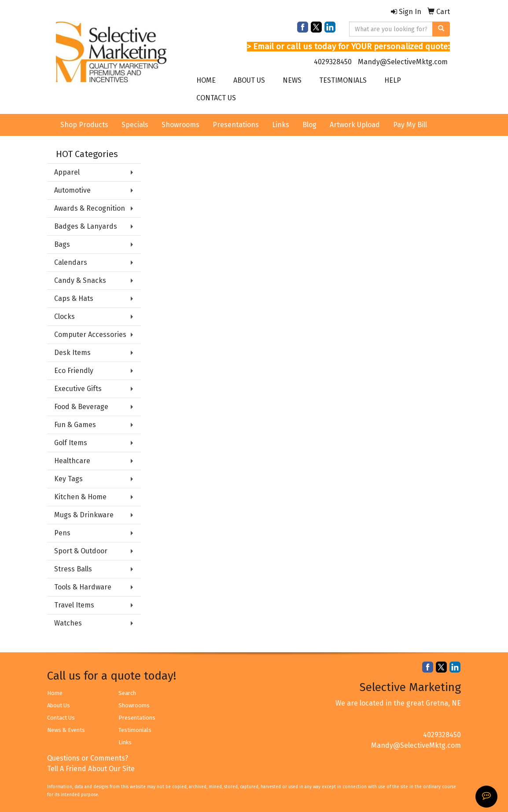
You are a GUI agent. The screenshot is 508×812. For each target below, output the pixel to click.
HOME (206, 80)
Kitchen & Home (80, 497)
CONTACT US (216, 98)
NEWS (292, 80)
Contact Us (61, 718)
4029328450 (333, 62)
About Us (59, 705)
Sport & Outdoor (81, 551)
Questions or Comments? (88, 758)
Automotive (72, 190)
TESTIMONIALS (343, 80)
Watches (68, 623)
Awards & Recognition (90, 208)
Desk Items (72, 353)
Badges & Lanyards (86, 226)
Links (281, 125)
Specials (135, 125)
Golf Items (71, 443)
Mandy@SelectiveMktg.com (403, 62)
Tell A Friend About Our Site (91, 769)
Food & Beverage (81, 407)
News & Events (66, 730)
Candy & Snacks (80, 280)
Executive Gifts (78, 389)
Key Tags (68, 479)
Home (55, 693)
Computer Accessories (90, 335)
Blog (309, 125)
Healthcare (72, 461)
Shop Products (84, 125)
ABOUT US (249, 80)
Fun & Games (75, 425)
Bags (62, 244)
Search (127, 693)
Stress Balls (73, 569)
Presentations (236, 125)
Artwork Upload (355, 125)
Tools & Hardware (83, 587)
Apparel (67, 172)
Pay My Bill (410, 125)
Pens (62, 533)
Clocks (64, 316)
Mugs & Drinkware (84, 515)
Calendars (71, 262)
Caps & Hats (74, 298)
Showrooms (180, 125)
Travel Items (74, 605)
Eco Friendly (74, 371)
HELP (393, 80)
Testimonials (135, 730)
